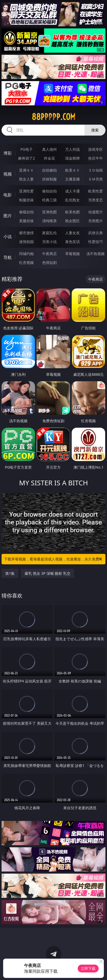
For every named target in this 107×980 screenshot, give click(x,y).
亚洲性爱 (26, 191)
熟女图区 (72, 221)
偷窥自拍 (26, 212)
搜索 (95, 130)
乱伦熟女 (72, 200)
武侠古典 (95, 233)
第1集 (10, 573)
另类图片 (95, 221)
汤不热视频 (95, 254)
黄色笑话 (72, 242)
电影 (8, 195)
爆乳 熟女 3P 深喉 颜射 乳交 (47, 573)
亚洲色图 (49, 212)
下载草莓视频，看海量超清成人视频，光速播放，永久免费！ (53, 559)
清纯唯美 (49, 221)
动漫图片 (95, 212)
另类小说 (49, 242)
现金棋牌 (72, 158)
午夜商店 (49, 254)
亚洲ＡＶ (26, 170)
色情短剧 (49, 262)
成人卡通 (72, 191)
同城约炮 (26, 254)
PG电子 (27, 149)
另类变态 (95, 200)
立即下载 (88, 968)
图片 (8, 216)
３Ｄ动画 (95, 170)
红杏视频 (26, 262)
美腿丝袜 (26, 221)
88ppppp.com (53, 117)
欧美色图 (72, 212)
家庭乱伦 (49, 233)
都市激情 (26, 233)
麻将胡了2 (26, 158)
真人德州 (49, 149)
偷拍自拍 (49, 191)
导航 (8, 257)
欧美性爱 (95, 191)
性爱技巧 (95, 242)
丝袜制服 (49, 179)
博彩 (8, 153)
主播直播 (72, 179)
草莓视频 (72, 254)
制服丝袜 (26, 200)
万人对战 (72, 149)
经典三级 (49, 200)
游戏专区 (95, 149)
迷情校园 (26, 242)
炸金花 (49, 158)
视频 (8, 174)
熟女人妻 (26, 179)
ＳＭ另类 (95, 179)
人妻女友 (72, 233)
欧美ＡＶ (72, 170)
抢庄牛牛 (95, 158)
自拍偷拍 (49, 170)
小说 (8, 237)
